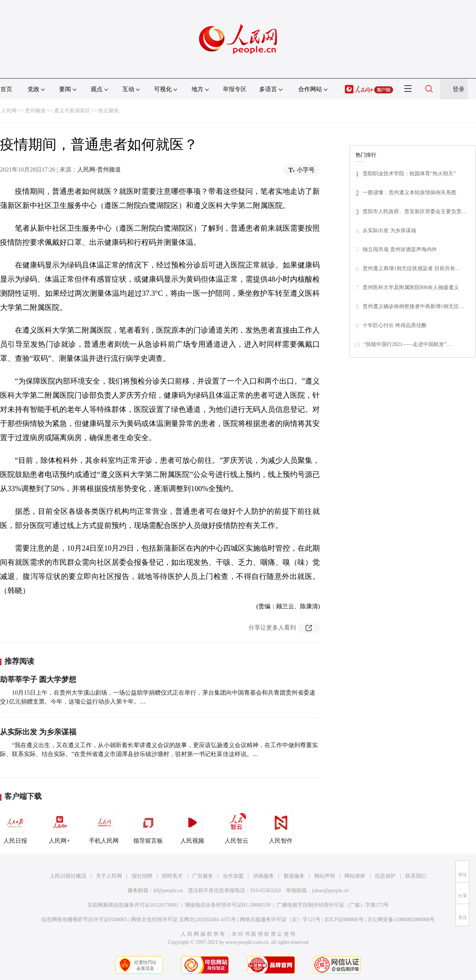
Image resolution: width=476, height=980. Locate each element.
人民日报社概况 (68, 876)
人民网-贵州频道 (99, 169)
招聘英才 (172, 876)
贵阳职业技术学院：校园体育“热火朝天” (409, 174)
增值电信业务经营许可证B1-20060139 (228, 905)
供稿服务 (264, 876)
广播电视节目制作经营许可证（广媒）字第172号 (333, 905)
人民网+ (59, 827)
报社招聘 (142, 876)
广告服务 (203, 876)
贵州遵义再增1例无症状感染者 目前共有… (411, 268)
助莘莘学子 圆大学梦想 (38, 679)
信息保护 (385, 876)
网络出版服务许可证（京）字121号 (280, 920)
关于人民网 (109, 876)
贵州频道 (35, 111)
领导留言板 (148, 827)
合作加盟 (233, 876)
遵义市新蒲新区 (72, 111)
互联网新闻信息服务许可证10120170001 (133, 905)
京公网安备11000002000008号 (401, 920)
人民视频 (192, 827)
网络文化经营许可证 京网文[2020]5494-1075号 (184, 920)
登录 (459, 89)
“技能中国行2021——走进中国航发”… (408, 344)
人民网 (9, 111)
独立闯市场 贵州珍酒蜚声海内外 (400, 249)
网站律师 (355, 876)
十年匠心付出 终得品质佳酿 (395, 325)
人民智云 (237, 827)
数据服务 (294, 876)
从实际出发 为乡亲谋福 (38, 732)
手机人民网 (104, 827)
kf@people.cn (168, 891)
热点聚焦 (109, 111)
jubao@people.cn (330, 891)
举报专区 (235, 89)
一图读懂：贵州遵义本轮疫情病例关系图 (409, 193)
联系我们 (416, 876)
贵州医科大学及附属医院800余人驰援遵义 (411, 287)
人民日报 (15, 827)
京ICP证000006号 (344, 920)
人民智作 (281, 827)
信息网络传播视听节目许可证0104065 (84, 920)
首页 (6, 89)
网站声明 (325, 876)
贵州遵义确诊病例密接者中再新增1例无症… (413, 306)
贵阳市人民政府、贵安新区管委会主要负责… (415, 212)
